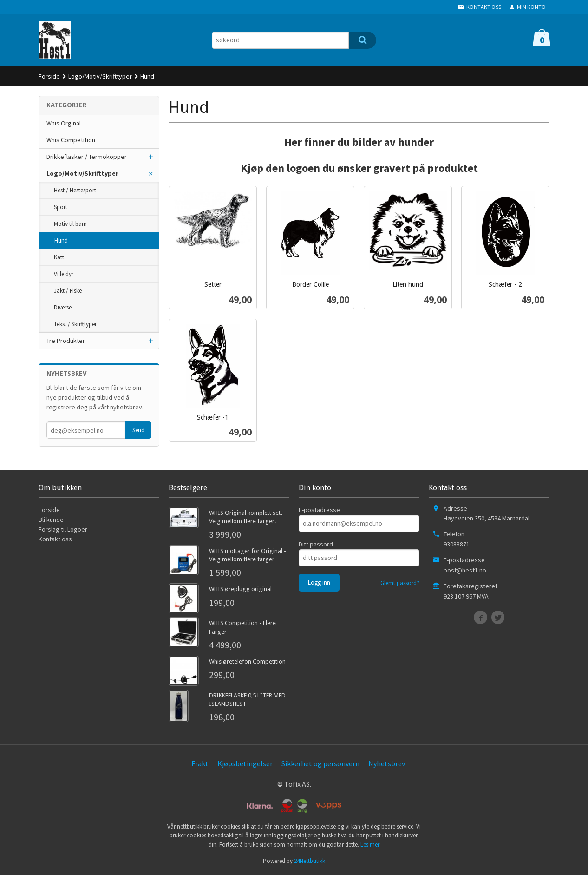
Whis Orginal (64, 123)
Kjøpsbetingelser (245, 763)
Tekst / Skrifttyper (75, 324)
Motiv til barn (70, 224)
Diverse (63, 307)
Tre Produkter (66, 341)
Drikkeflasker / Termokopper (87, 157)
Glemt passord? (400, 583)
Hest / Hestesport (75, 190)
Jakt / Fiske (68, 291)
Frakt (200, 763)
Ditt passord (316, 544)
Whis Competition (71, 140)
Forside (49, 76)
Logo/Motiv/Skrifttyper (82, 173)
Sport (61, 207)
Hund (61, 240)
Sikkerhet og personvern (320, 763)
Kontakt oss (55, 539)
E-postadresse (319, 510)
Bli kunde (51, 520)
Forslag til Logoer (63, 529)
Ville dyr (64, 274)
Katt (59, 257)
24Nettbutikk (310, 861)
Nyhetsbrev (387, 763)
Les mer (370, 845)
